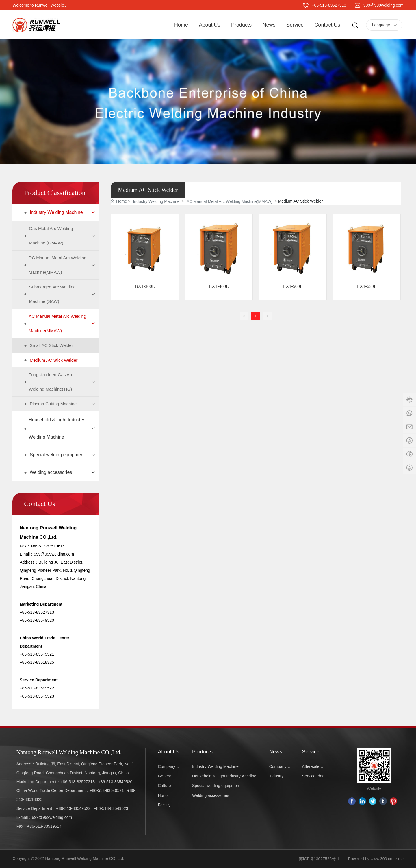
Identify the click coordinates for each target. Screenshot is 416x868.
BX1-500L (292, 286)
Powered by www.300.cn (370, 859)
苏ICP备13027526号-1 (319, 859)
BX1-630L (366, 286)
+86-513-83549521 (107, 790)
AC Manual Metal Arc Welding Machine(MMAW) (230, 201)
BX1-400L (219, 286)
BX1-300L (145, 286)
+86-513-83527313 (329, 5)
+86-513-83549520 (115, 782)
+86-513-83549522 (73, 808)
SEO (399, 859)
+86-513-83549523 (111, 808)
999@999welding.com (383, 5)
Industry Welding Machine (156, 201)
